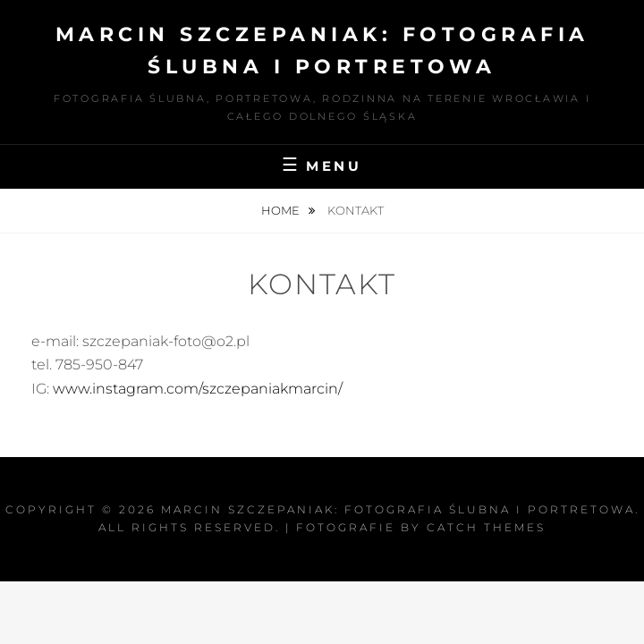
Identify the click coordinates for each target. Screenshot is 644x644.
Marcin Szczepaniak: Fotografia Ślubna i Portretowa (398, 509)
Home (282, 210)
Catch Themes (486, 527)
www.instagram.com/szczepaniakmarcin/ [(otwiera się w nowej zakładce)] (198, 389)
